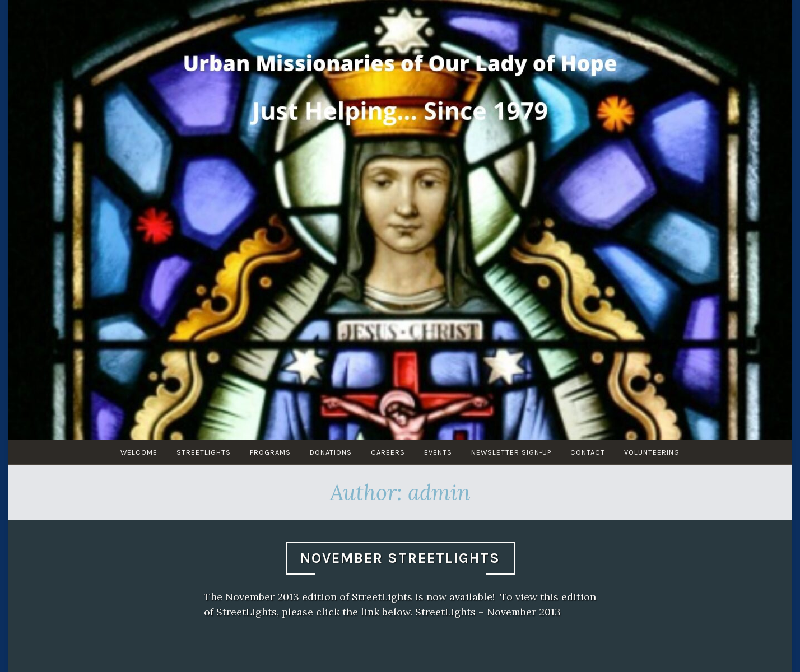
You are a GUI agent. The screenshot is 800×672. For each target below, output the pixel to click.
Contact (588, 452)
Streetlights (204, 452)
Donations (331, 452)
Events (438, 452)
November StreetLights (400, 558)
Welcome (139, 452)
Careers (388, 452)
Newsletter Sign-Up (511, 452)
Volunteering (652, 452)
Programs (270, 452)
